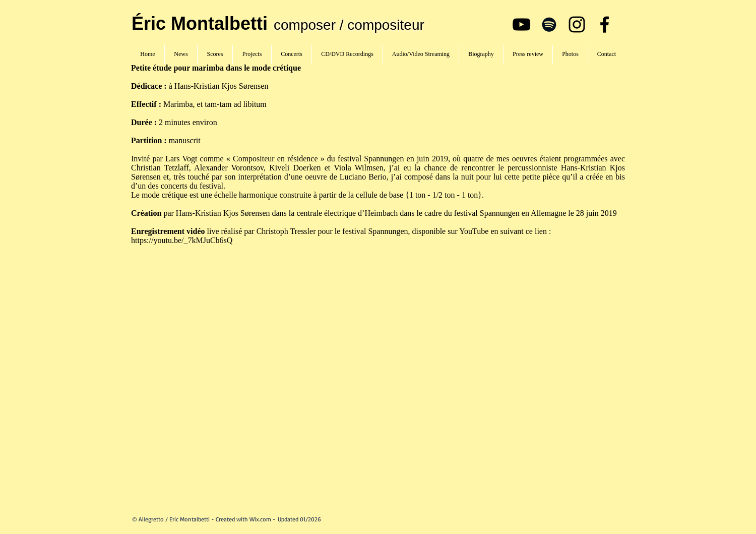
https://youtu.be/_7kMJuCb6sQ (183, 240)
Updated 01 (292, 519)
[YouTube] (521, 24)
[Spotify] (549, 24)
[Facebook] (605, 24)
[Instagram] (577, 24)
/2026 (313, 519)
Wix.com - (264, 519)
